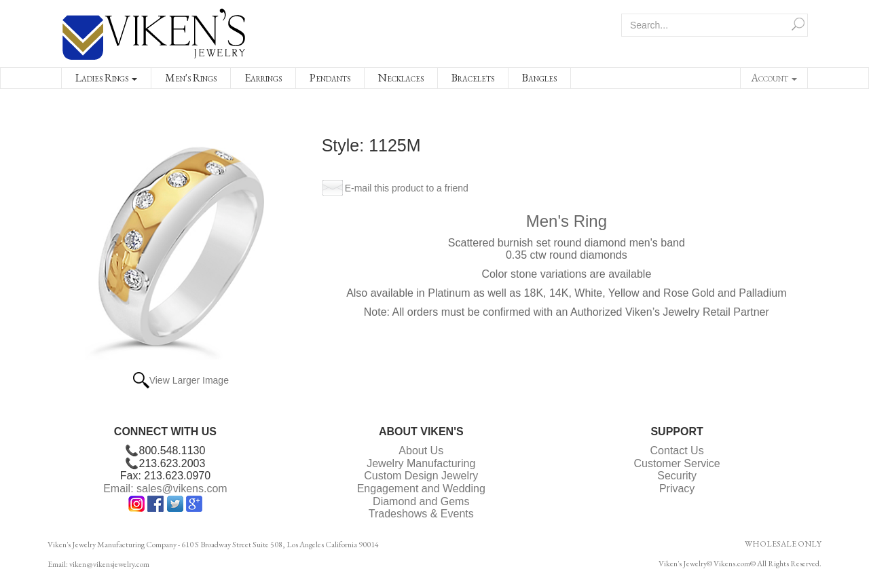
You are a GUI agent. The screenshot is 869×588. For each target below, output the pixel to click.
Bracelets (473, 78)
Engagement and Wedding (421, 489)
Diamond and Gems (421, 501)
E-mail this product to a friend (407, 188)
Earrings (263, 78)
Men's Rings (191, 78)
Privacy (677, 489)
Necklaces (401, 78)
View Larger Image (189, 380)
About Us (421, 451)
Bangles (539, 78)
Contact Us (677, 451)
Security (677, 476)
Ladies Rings (106, 78)
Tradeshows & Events (421, 514)
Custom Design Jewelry (421, 476)
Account (774, 78)
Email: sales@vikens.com (165, 489)
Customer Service (677, 463)
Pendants (330, 78)
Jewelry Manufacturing (421, 463)
